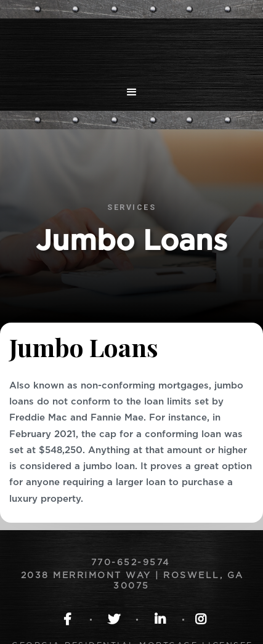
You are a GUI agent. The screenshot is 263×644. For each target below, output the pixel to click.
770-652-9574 (133, 563)
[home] (131, 46)
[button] (132, 92)
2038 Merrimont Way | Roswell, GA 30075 (132, 581)
